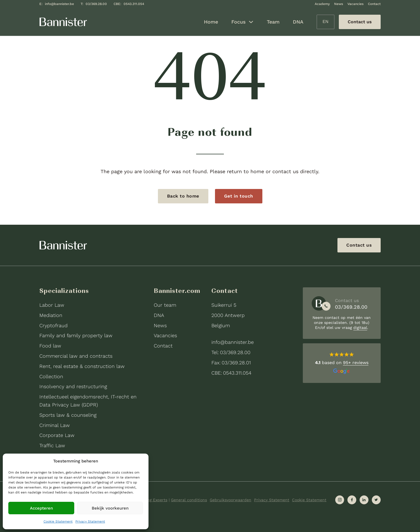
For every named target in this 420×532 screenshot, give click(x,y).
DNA (298, 22)
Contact (374, 4)
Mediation (51, 315)
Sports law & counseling (68, 415)
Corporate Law (57, 435)
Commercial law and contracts (76, 356)
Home (211, 22)
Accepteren (41, 508)
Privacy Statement (90, 521)
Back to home (183, 196)
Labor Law (52, 305)
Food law (50, 346)
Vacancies (355, 4)
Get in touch (239, 196)
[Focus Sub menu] (251, 22)
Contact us (359, 245)
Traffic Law (52, 445)
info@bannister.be (59, 4)
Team (273, 22)
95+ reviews (356, 363)
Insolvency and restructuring (73, 386)
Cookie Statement (58, 521)
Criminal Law (55, 425)
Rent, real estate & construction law (82, 366)
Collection (51, 376)
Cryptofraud (53, 325)
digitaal (360, 328)
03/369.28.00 (96, 4)
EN (326, 21)
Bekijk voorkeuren (110, 508)
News (339, 4)
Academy (322, 4)
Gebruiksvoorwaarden (231, 500)
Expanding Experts (150, 500)
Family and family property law (76, 335)
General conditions (189, 500)
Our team (165, 305)
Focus (239, 22)
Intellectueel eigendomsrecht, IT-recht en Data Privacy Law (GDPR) (88, 401)
